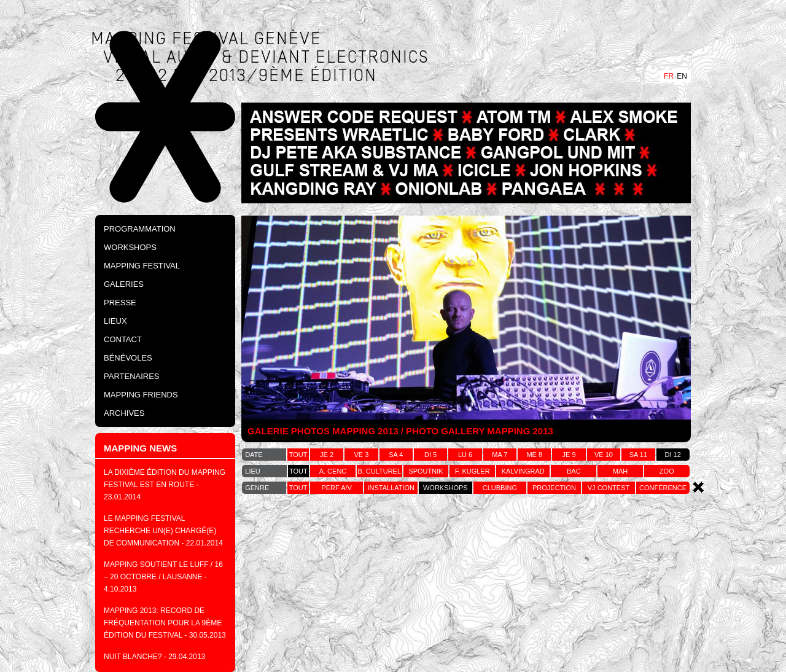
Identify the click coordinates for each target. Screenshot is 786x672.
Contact (123, 339)
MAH (620, 471)
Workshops (130, 247)
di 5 (430, 455)
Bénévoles (128, 358)
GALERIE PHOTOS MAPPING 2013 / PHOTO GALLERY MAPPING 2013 (400, 431)
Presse (120, 303)
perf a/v (337, 488)
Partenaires (132, 376)
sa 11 (638, 455)
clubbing (500, 488)
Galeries (124, 284)
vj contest (609, 488)
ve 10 (604, 455)
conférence (663, 488)
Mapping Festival (142, 266)
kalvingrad (523, 471)
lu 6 (465, 455)
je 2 (327, 455)
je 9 (569, 455)
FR (669, 76)
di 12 (673, 455)
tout (298, 455)
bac (574, 471)
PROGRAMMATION (140, 229)
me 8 (534, 455)
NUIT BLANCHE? (133, 657)
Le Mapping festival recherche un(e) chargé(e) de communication (160, 531)
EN (682, 76)
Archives (124, 413)
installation (391, 488)
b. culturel (379, 471)
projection (554, 488)
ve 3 (362, 455)
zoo (667, 471)
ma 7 (500, 455)
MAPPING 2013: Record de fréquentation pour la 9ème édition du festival (163, 623)
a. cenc (333, 471)
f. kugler (473, 471)
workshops (446, 488)
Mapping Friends (141, 395)
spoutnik (426, 471)
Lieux (115, 321)
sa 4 (396, 455)
